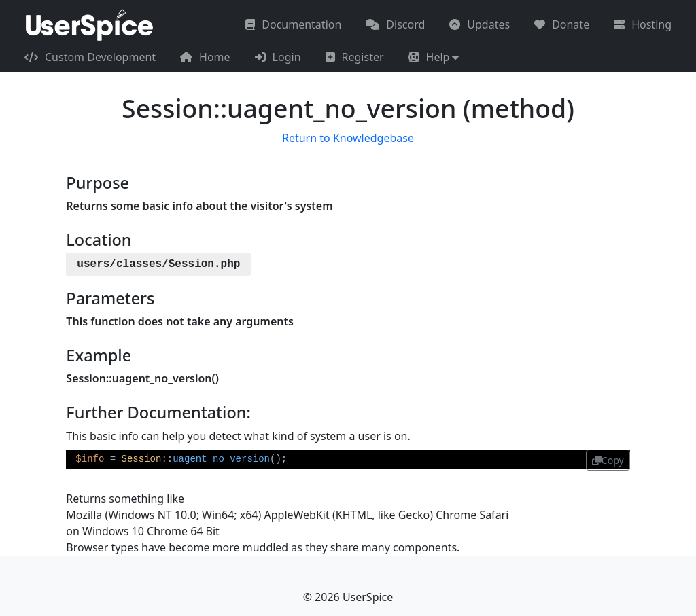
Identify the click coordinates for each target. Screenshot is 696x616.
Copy (608, 460)
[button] (434, 57)
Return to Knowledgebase (348, 138)
